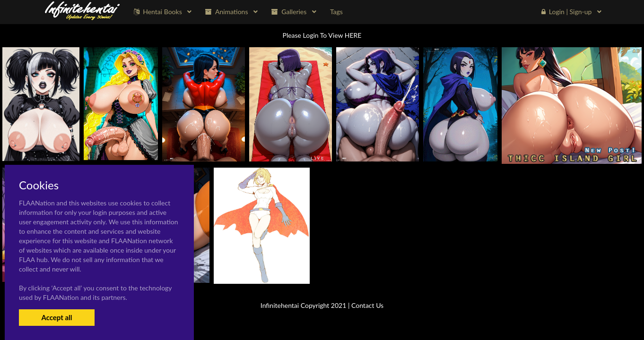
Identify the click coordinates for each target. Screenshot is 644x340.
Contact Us (367, 305)
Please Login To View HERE (322, 35)
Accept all (57, 317)
